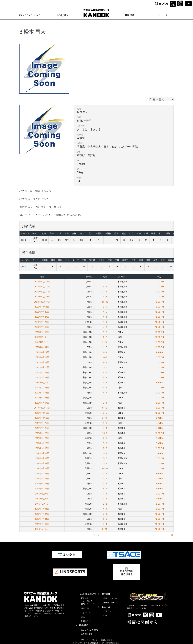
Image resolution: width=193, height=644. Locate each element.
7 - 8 (105, 484)
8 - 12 (105, 408)
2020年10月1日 (42, 307)
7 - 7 (105, 377)
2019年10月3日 (42, 418)
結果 (105, 277)
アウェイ (122, 277)
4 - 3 (105, 509)
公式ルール (86, 617)
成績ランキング (110, 598)
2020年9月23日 (42, 322)
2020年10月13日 (42, 302)
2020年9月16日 (42, 327)
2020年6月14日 (42, 403)
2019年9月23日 (42, 438)
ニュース (163, 15)
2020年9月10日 (42, 332)
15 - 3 (105, 433)
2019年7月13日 (42, 524)
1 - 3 (105, 352)
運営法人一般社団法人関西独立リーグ (88, 601)
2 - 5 (105, 448)
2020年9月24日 (42, 317)
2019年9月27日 (42, 428)
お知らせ (107, 611)
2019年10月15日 (42, 408)
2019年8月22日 (42, 474)
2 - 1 (105, 322)
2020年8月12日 (42, 373)
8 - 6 (105, 297)
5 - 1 (105, 463)
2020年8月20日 (42, 367)
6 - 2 (105, 514)
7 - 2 (105, 499)
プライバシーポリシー (90, 640)
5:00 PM (160, 428)
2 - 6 (105, 373)
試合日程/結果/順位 (89, 630)
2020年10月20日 (42, 297)
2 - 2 (105, 504)
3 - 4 (105, 362)
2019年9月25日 (42, 433)
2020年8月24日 (42, 357)
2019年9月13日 (42, 453)
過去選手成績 (109, 602)
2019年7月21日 (42, 519)
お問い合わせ (87, 621)
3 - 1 (105, 489)
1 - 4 (105, 287)
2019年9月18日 (42, 448)
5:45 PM (160, 423)
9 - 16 (105, 342)
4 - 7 (105, 393)
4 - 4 (105, 317)
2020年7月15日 (42, 393)
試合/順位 (63, 15)
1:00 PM (160, 352)
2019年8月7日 (42, 504)
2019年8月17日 (42, 478)
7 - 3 (105, 383)
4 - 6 (105, 388)
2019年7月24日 (42, 514)
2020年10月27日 (42, 287)
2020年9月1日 (42, 342)
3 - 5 (105, 413)
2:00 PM (160, 418)
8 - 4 (105, 428)
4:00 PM (160, 499)
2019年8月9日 (42, 494)
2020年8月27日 (42, 352)
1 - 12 (105, 282)
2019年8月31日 (42, 463)
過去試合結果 (87, 634)
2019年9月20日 (42, 443)
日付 (42, 277)
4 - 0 (105, 423)
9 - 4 (105, 524)
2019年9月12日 (42, 458)
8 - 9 (105, 307)
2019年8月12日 (42, 489)
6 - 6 (105, 367)
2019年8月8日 (42, 499)
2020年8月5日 (42, 383)
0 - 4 (105, 403)
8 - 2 (105, 332)
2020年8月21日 (42, 362)
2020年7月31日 (42, 388)
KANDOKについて (30, 15)
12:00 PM (159, 282)
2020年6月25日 (42, 398)
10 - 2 (105, 357)
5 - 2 (105, 327)
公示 (105, 615)
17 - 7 (105, 398)
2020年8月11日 (42, 377)
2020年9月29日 (42, 312)
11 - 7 (105, 347)
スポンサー (86, 612)
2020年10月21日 (42, 292)
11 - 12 (105, 302)
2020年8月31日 (42, 347)
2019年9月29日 (42, 423)
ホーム (89, 277)
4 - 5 (105, 312)
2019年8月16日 (42, 484)
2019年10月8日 (42, 413)
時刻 (159, 277)
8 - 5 (105, 458)
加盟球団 (85, 608)
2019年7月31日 (42, 509)
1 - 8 (105, 519)
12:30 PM (159, 342)
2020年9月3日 (42, 337)
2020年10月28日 (42, 282)
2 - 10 (105, 529)
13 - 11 (105, 468)
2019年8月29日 (42, 468)
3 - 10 (105, 292)
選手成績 (130, 15)
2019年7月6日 (42, 529)
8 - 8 (105, 443)
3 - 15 (105, 418)
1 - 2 (105, 337)
